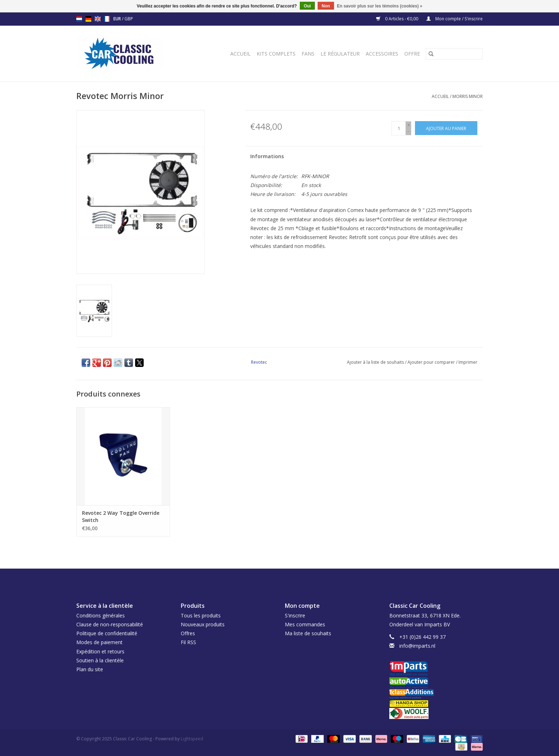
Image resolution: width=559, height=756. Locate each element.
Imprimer (468, 362)
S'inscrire (295, 615)
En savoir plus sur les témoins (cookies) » (379, 6)
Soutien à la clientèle (100, 660)
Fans (308, 54)
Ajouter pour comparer (432, 362)
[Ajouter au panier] (446, 128)
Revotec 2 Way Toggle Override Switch (121, 516)
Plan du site (90, 669)
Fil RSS (188, 642)
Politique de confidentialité (107, 633)
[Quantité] (399, 128)
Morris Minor (468, 96)
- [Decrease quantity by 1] (409, 131)
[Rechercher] (454, 54)
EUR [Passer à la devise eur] (118, 19)
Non (326, 6)
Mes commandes (305, 624)
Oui (307, 6)
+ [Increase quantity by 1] (409, 125)
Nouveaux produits (203, 624)
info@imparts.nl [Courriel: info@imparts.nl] (417, 646)
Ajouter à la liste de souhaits (376, 362)
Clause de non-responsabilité (110, 624)
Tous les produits (201, 615)
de (88, 19)
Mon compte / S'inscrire (455, 19)
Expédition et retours (100, 651)
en (98, 19)
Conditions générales (101, 615)
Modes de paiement (99, 642)
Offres (188, 633)
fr (107, 19)
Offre (412, 54)
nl (79, 19)
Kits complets (276, 54)
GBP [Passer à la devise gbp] (129, 19)
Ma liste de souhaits (308, 633)
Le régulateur (340, 54)
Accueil (240, 54)
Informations (267, 156)
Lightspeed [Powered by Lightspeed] (192, 739)
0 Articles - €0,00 (398, 19)
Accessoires (382, 54)
